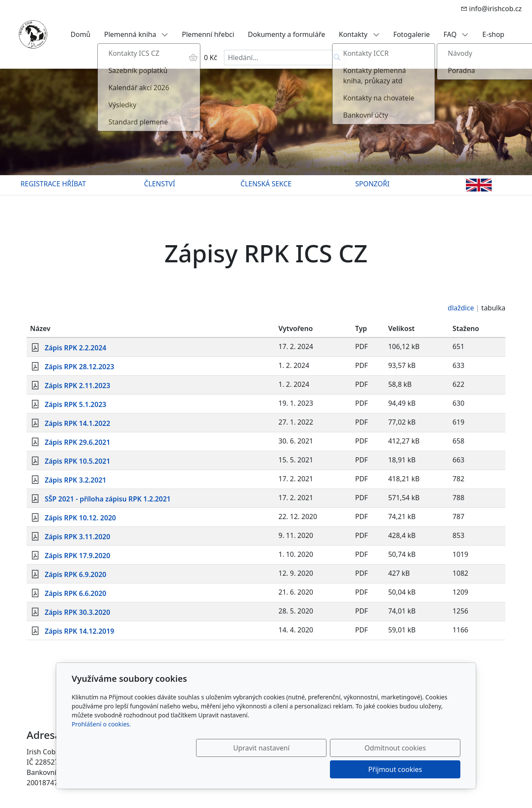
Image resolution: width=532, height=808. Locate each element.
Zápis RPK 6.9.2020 (76, 574)
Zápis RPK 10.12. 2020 (80, 518)
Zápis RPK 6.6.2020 (76, 593)
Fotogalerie (412, 34)
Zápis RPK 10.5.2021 (77, 461)
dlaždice (461, 308)
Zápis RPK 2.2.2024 (76, 348)
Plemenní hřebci (208, 34)
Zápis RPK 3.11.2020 (77, 537)
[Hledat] (337, 58)
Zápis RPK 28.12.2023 (79, 367)
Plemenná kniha (136, 34)
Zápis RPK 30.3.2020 (77, 612)
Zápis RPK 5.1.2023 (76, 404)
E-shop (493, 34)
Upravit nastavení (247, 769)
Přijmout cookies (419, 769)
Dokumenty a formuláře (287, 34)
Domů (81, 34)
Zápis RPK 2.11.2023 (77, 386)
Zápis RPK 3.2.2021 (76, 480)
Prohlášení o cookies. (101, 746)
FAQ (456, 34)
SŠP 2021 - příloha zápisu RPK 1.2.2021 (108, 499)
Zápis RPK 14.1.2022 (77, 423)
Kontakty (359, 34)
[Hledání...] (277, 58)
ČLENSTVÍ (160, 184)
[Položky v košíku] (193, 58)
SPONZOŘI (372, 184)
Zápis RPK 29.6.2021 (77, 442)
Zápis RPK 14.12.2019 (79, 631)
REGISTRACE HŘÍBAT (53, 184)
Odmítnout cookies (334, 769)
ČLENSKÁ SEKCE (266, 184)
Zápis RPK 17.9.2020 (77, 556)
